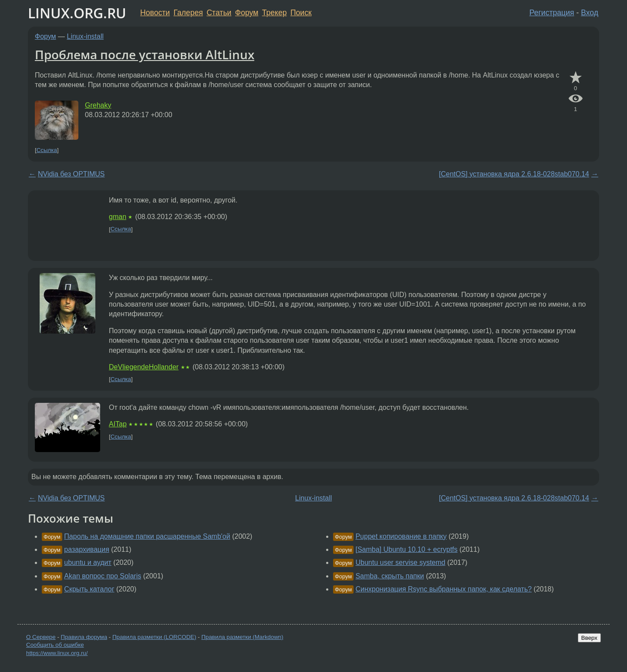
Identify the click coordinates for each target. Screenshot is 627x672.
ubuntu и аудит (88, 562)
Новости (155, 13)
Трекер (275, 13)
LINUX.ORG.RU (77, 13)
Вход (590, 13)
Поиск (301, 13)
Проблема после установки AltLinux (145, 54)
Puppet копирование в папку (401, 536)
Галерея (188, 13)
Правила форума (84, 637)
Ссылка (47, 150)
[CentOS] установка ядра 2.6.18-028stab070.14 (514, 174)
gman (118, 217)
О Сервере (41, 637)
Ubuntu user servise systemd (400, 562)
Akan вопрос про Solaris (103, 576)
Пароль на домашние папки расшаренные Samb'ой (147, 536)
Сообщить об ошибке (55, 645)
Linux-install (85, 36)
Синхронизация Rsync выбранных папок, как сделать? (443, 589)
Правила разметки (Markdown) (242, 637)
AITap (118, 424)
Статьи (219, 13)
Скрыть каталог (89, 589)
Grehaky (98, 105)
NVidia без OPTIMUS (71, 174)
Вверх (589, 638)
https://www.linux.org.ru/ (57, 653)
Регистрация (552, 13)
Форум (247, 13)
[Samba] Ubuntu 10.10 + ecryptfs (406, 549)
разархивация (87, 549)
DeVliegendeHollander (144, 367)
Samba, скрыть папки (389, 576)
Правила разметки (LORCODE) (154, 637)
